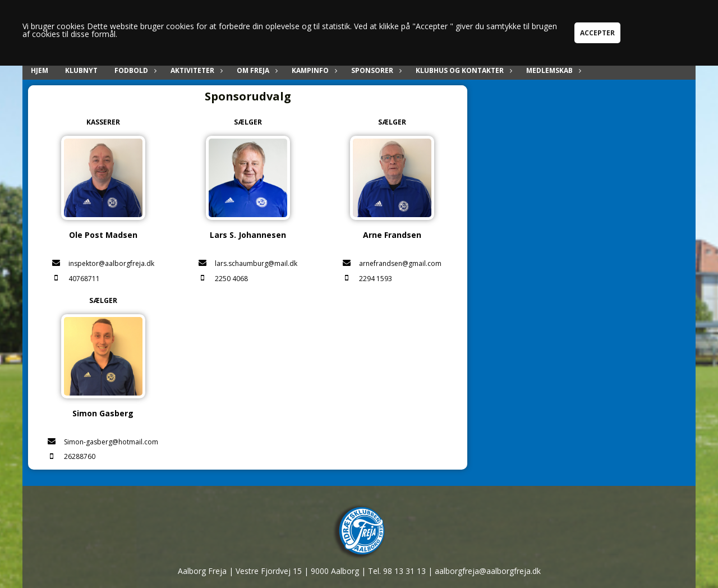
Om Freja (256, 70)
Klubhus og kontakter (462, 70)
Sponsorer (375, 70)
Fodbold (134, 70)
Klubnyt (81, 70)
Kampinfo (313, 70)
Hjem (40, 70)
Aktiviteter (195, 70)
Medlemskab (552, 70)
